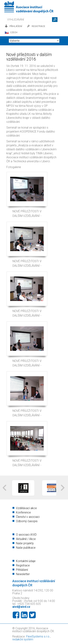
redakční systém (23, 639)
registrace (38, 26)
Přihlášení (22, 570)
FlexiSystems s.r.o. (38, 636)
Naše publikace (26, 548)
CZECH (14, 32)
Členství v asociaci (28, 517)
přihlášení (16, 26)
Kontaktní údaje (26, 561)
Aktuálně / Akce (26, 539)
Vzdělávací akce (26, 508)
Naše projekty (25, 543)
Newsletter (23, 574)
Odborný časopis (27, 521)
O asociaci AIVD (26, 535)
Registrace (23, 565)
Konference (23, 512)
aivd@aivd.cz (21, 607)
